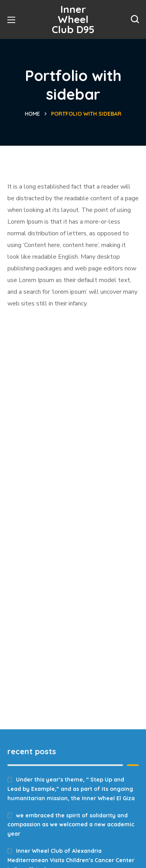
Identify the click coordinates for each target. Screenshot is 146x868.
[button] (135, 19)
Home (33, 114)
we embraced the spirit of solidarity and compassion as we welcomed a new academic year (71, 825)
